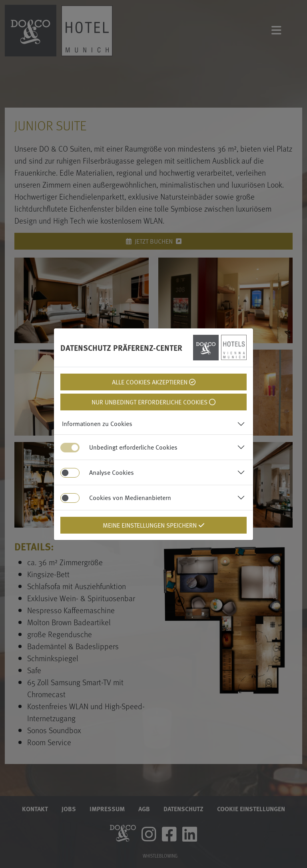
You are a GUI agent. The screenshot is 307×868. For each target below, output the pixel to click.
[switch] (70, 473)
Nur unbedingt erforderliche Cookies (153, 402)
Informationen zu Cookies (97, 424)
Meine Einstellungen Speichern (154, 525)
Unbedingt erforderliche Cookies (133, 447)
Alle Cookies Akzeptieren (154, 382)
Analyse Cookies (112, 472)
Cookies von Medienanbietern (130, 498)
